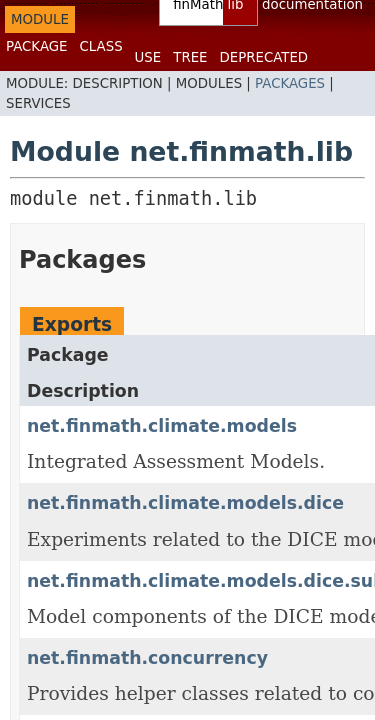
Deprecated (263, 57)
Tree (190, 57)
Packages (290, 83)
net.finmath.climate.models (162, 426)
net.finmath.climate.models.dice (185, 503)
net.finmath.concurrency (147, 658)
